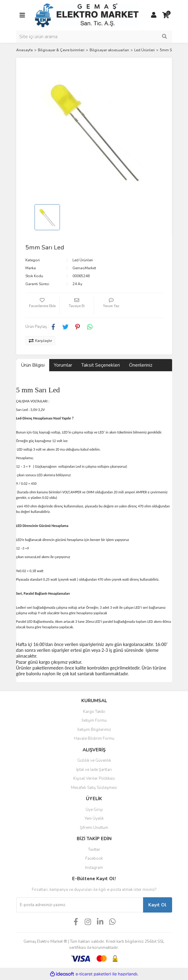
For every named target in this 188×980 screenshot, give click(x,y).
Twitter (94, 850)
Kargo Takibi (94, 712)
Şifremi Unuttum (94, 828)
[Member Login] (154, 15)
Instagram (94, 868)
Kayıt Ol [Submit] (157, 905)
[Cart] (166, 15)
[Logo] (87, 15)
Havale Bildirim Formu (94, 739)
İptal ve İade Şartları (94, 770)
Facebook (94, 858)
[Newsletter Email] (80, 905)
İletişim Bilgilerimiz (94, 730)
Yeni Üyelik (94, 818)
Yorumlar (63, 365)
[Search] (94, 37)
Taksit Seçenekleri (101, 365)
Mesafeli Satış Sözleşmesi (94, 788)
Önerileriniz (141, 365)
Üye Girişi (94, 810)
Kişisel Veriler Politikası (94, 779)
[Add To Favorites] (42, 305)
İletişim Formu (94, 720)
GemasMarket (84, 268)
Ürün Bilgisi (33, 365)
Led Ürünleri (83, 260)
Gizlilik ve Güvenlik (94, 760)
